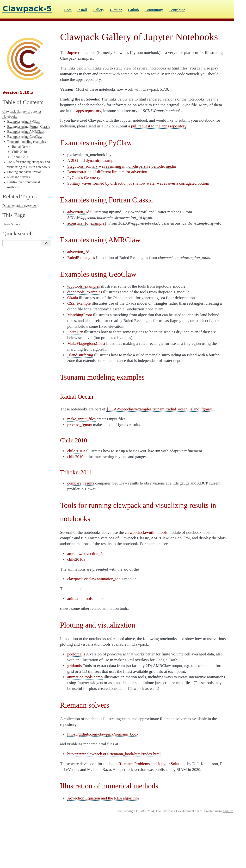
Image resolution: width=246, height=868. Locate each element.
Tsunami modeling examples (27, 142)
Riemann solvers (18, 177)
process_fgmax (80, 425)
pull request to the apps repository (159, 126)
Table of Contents (23, 102)
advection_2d (78, 252)
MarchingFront (80, 315)
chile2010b (76, 457)
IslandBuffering (80, 355)
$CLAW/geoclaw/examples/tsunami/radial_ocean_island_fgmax (159, 409)
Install (82, 10)
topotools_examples (84, 286)
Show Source (11, 224)
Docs (68, 10)
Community (154, 10)
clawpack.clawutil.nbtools (146, 532)
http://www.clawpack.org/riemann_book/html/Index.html (114, 754)
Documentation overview (19, 206)
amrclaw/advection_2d (86, 554)
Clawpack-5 (27, 9)
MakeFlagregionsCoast (86, 343)
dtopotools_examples (85, 292)
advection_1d (78, 212)
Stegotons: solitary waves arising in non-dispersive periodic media (122, 166)
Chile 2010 (19, 152)
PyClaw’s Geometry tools (88, 178)
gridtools (74, 666)
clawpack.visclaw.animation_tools (95, 579)
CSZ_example (79, 303)
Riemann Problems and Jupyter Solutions (152, 764)
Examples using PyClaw (24, 122)
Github (133, 10)
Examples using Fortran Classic (29, 127)
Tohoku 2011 (21, 157)
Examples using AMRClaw (26, 132)
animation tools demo (85, 599)
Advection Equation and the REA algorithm (103, 798)
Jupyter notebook (82, 53)
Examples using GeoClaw (25, 137)
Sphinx (228, 811)
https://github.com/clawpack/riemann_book (103, 734)
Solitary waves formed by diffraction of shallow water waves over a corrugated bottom (138, 183)
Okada (73, 298)
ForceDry (75, 332)
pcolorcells (76, 654)
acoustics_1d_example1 (87, 223)
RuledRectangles (81, 258)
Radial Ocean (21, 147)
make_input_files (81, 419)
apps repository (89, 111)
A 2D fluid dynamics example (92, 160)
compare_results (81, 483)
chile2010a (76, 451)
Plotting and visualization (24, 172)
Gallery (98, 10)
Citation (116, 10)
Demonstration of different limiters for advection (107, 172)
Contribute (177, 10)
